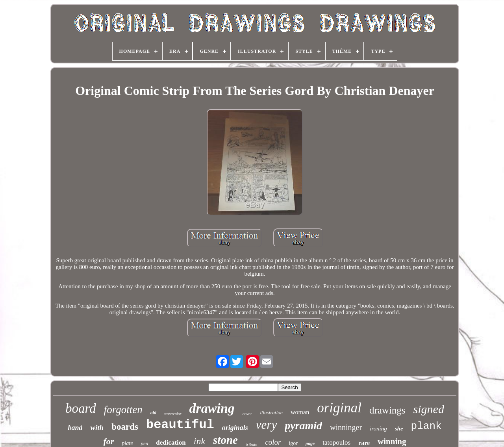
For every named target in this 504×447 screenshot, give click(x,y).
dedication (171, 442)
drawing (212, 408)
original (339, 408)
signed (429, 409)
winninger (346, 427)
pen (144, 443)
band (75, 428)
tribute (251, 444)
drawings (387, 410)
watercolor (173, 414)
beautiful (180, 425)
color (273, 442)
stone (225, 440)
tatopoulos (336, 442)
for (109, 441)
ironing (378, 428)
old (153, 413)
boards (125, 427)
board (81, 408)
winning (392, 441)
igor (293, 443)
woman (300, 412)
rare (364, 443)
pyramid (303, 426)
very (266, 425)
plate (127, 443)
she (399, 428)
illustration (271, 413)
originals (235, 428)
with (97, 428)
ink (199, 441)
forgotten (123, 410)
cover (247, 414)
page (310, 443)
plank (426, 426)
